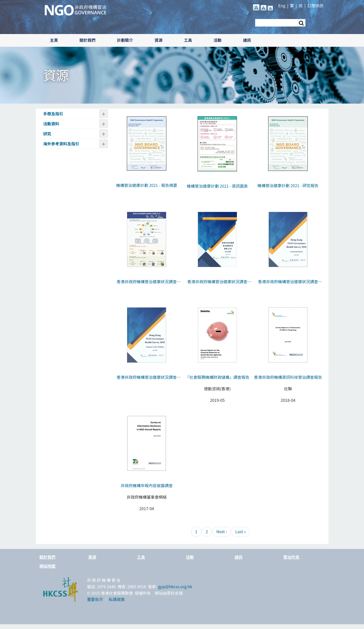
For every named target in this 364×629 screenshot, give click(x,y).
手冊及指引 (53, 114)
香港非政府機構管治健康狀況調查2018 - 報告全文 (288, 285)
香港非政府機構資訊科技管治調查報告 (288, 377)
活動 (218, 40)
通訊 (247, 40)
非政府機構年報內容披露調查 (147, 485)
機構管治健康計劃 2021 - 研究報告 (288, 185)
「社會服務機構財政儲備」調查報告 (217, 377)
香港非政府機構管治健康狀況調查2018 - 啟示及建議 (217, 285)
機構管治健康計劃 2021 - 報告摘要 (147, 185)
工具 (188, 40)
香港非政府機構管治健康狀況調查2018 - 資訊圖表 (147, 285)
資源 (159, 40)
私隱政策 (117, 599)
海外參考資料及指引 (61, 144)
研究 (47, 134)
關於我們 (88, 40)
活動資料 (51, 124)
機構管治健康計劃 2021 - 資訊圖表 (217, 186)
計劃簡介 (125, 40)
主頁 (54, 40)
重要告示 (95, 599)
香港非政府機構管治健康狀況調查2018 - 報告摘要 (147, 380)
